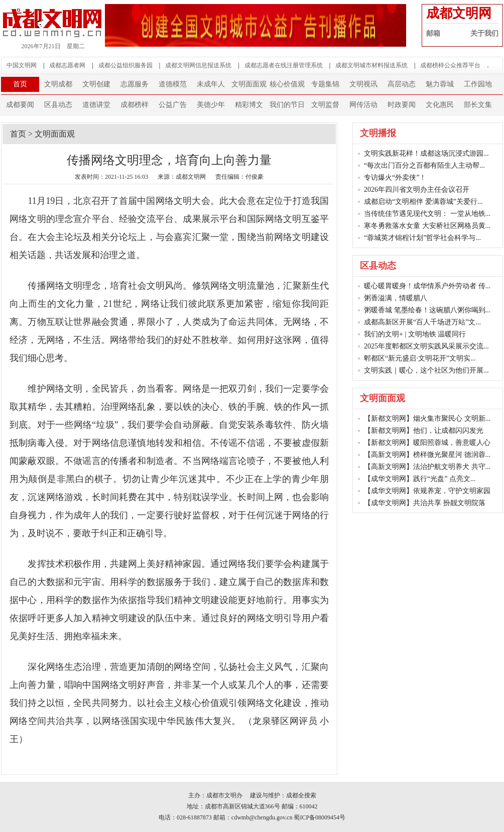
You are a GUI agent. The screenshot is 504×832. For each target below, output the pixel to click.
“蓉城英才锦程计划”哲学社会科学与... (422, 238)
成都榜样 (135, 105)
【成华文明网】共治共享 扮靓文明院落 (425, 503)
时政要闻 (402, 105)
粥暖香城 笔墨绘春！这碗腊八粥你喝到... (427, 310)
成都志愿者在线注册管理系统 (284, 65)
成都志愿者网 (67, 65)
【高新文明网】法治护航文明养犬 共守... (427, 467)
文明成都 (58, 84)
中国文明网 (22, 65)
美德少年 (211, 105)
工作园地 (478, 84)
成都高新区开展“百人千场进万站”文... (422, 322)
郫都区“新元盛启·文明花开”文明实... (420, 358)
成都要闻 (20, 105)
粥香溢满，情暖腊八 (396, 298)
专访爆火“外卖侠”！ (395, 177)
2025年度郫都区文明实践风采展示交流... (426, 346)
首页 (20, 84)
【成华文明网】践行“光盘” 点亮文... (420, 479)
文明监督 (325, 105)
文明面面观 (249, 84)
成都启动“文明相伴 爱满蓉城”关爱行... (423, 202)
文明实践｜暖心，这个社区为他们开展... (426, 370)
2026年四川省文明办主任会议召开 (417, 190)
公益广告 (173, 105)
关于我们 (484, 33)
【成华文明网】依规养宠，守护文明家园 (427, 491)
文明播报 (378, 133)
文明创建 (96, 84)
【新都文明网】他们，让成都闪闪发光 (424, 431)
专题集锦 (325, 84)
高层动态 (402, 84)
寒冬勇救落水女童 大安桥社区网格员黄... (427, 226)
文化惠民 (440, 105)
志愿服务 (135, 84)
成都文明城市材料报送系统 (371, 65)
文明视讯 (363, 84)
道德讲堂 (96, 105)
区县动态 (58, 105)
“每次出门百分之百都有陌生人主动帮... (424, 165)
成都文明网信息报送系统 (198, 65)
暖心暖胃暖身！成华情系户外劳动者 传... (427, 286)
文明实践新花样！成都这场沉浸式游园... (426, 153)
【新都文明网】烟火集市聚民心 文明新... (427, 419)
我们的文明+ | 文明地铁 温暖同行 (415, 334)
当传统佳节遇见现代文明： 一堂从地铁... (427, 214)
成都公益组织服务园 (125, 65)
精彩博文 (249, 105)
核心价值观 (287, 84)
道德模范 (173, 84)
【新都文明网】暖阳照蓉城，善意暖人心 (427, 443)
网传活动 (363, 105)
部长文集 (478, 105)
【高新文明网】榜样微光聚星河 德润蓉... (427, 455)
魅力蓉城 (440, 84)
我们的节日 (287, 105)
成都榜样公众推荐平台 (450, 65)
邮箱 (433, 33)
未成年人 (211, 84)
